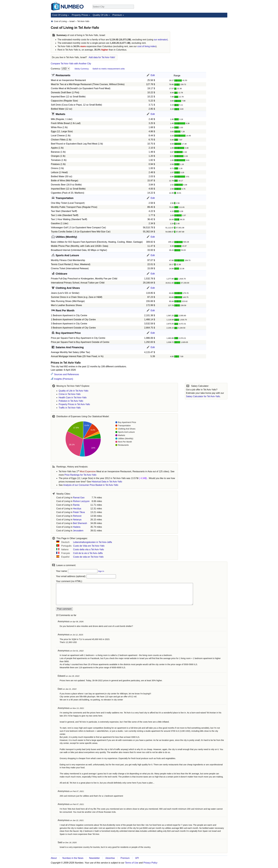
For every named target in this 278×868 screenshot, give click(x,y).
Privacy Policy (150, 863)
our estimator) (161, 40)
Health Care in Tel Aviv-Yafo (73, 398)
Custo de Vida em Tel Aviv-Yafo (89, 546)
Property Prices (80, 15)
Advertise (110, 858)
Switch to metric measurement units (109, 69)
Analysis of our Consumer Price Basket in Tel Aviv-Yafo (91, 485)
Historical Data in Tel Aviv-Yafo (107, 482)
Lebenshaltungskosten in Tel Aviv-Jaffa (93, 542)
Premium (117, 15)
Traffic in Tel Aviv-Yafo (70, 408)
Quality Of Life (100, 15)
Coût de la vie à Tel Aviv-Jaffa (88, 553)
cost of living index (147, 46)
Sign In (101, 571)
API (137, 858)
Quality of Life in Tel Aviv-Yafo (74, 391)
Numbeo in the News (73, 858)
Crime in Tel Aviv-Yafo (70, 394)
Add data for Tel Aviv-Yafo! (102, 57)
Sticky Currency (82, 69)
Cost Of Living (60, 15)
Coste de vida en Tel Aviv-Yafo (88, 557)
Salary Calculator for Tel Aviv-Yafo (203, 396)
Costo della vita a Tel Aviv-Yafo (89, 549)
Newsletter (94, 858)
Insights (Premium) (63, 379)
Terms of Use (132, 863)
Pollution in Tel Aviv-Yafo (71, 401)
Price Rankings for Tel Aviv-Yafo (80, 475)
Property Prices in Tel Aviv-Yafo (74, 404)
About (54, 858)
